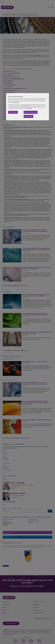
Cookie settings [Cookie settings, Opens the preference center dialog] (13, 112)
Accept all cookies (29, 116)
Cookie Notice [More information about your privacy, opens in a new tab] (29, 108)
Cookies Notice (16, 102)
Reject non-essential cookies (31, 112)
